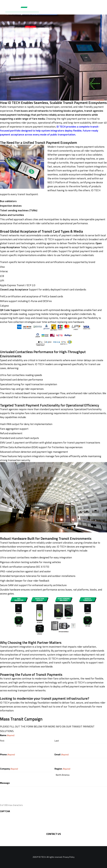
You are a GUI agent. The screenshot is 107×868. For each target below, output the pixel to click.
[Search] (91, 10)
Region (62, 769)
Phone (7, 754)
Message (5, 783)
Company (9, 769)
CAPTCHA (5, 811)
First (2, 741)
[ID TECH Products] (24, 9)
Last (57, 741)
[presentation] (22, 820)
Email (61, 754)
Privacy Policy (69, 857)
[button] (100, 9)
